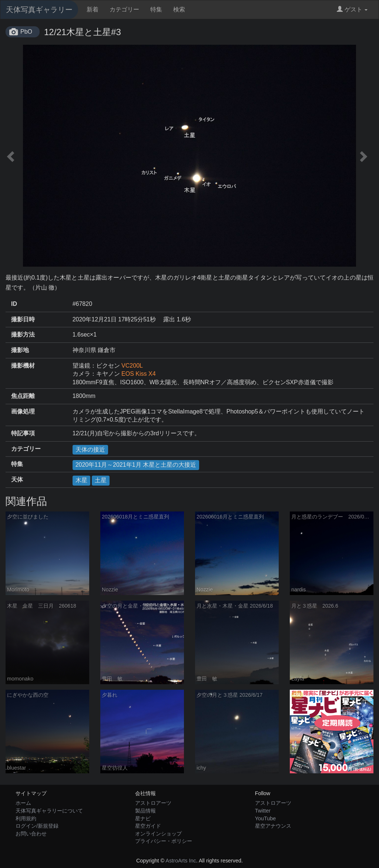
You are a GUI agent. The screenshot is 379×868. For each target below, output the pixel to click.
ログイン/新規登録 (37, 826)
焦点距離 (23, 396)
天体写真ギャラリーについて (49, 811)
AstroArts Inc (181, 861)
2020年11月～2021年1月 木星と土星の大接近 (136, 465)
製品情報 (145, 811)
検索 (179, 9)
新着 (93, 9)
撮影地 (20, 350)
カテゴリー (124, 9)
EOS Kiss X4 (138, 374)
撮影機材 (23, 366)
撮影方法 (23, 335)
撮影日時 (23, 319)
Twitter (263, 811)
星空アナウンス (273, 826)
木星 (81, 480)
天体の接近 (90, 450)
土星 (101, 480)
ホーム (23, 803)
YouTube (266, 818)
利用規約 (26, 818)
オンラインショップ (158, 834)
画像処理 (23, 411)
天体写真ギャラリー (39, 10)
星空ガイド (148, 826)
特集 (156, 9)
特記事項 (23, 433)
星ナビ (143, 818)
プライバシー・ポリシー (164, 841)
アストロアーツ (153, 803)
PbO (26, 32)
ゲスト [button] (352, 9)
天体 (17, 479)
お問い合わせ (31, 834)
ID (14, 304)
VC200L (132, 366)
